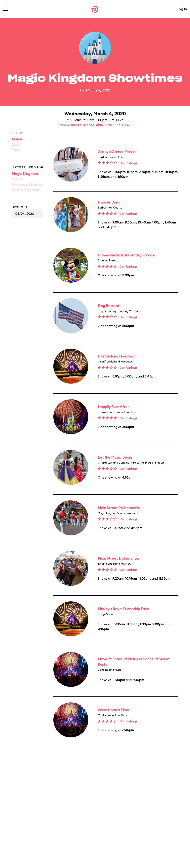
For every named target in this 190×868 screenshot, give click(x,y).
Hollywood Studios (27, 184)
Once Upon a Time (113, 710)
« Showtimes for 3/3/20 (77, 125)
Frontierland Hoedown (117, 356)
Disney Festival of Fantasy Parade (126, 255)
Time (16, 150)
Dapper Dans (109, 202)
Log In (182, 9)
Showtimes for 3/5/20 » (114, 125)
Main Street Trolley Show (119, 558)
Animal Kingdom (25, 190)
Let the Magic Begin (115, 457)
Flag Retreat (109, 306)
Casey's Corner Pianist (117, 152)
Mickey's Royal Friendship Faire (123, 609)
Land (16, 145)
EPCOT (18, 179)
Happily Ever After (113, 407)
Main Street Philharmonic (119, 508)
